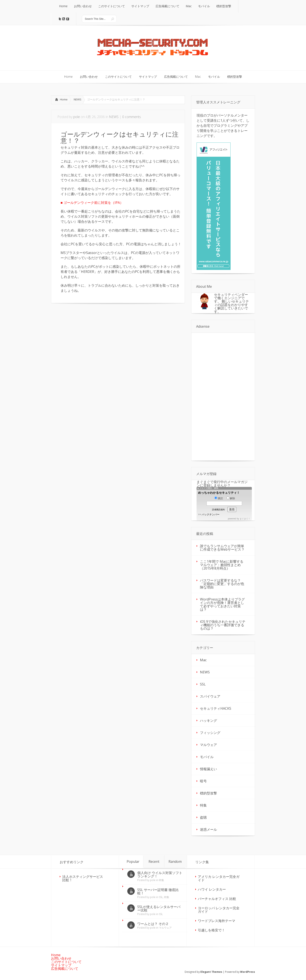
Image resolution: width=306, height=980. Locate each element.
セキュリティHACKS (216, 708)
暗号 (203, 781)
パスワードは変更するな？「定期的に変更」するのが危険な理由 (222, 584)
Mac (203, 660)
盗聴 (203, 817)
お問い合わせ (61, 958)
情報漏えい (208, 769)
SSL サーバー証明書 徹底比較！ (158, 891)
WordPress (248, 972)
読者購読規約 (218, 509)
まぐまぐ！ (245, 519)
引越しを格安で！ (211, 930)
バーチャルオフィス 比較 (217, 899)
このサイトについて (66, 962)
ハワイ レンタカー (212, 889)
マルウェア (208, 745)
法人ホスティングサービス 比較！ (83, 878)
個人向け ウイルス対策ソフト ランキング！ (160, 874)
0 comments (132, 117)
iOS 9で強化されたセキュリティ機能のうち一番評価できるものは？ (223, 625)
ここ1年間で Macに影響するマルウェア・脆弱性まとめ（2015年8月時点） (222, 565)
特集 (203, 805)
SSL (203, 684)
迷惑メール (208, 829)
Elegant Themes (211, 972)
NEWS (78, 99)
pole (77, 117)
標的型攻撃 (208, 793)
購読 (219, 498)
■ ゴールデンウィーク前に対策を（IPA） (92, 203)
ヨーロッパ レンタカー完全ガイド (219, 910)
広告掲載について (65, 969)
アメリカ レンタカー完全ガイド (219, 878)
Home (64, 99)
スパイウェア (210, 696)
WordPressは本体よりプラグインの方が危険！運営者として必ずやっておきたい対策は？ (222, 604)
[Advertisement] (87, 339)
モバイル (207, 757)
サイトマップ (61, 965)
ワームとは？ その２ (153, 924)
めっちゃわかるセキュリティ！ (219, 493)
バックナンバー (211, 514)
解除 (231, 498)
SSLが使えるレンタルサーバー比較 (159, 908)
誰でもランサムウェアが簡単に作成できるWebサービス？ (222, 548)
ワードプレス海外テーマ (217, 921)
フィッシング (210, 733)
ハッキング (208, 721)
